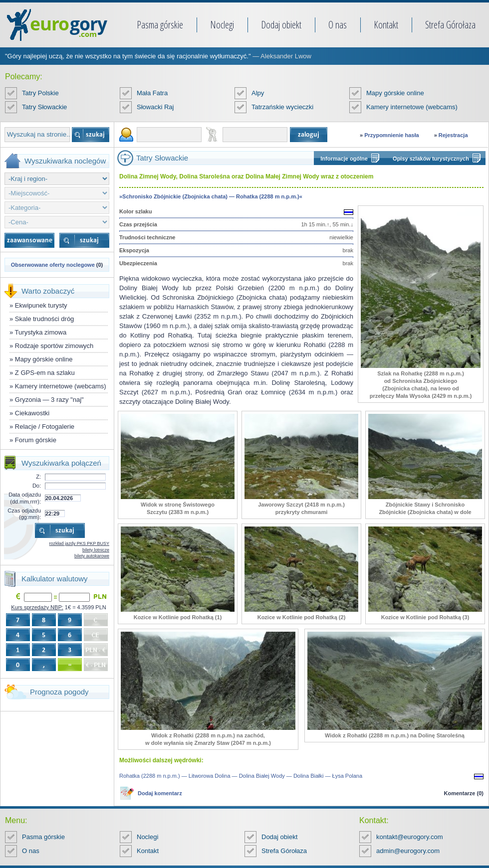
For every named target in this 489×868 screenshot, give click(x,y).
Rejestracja (453, 135)
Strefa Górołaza (450, 25)
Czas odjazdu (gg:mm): (24, 514)
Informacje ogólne (344, 159)
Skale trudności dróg (45, 319)
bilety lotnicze (96, 550)
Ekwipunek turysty (41, 305)
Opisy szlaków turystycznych (431, 159)
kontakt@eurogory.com (410, 837)
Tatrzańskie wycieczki (282, 107)
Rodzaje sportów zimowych (54, 346)
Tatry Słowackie (44, 107)
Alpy (258, 93)
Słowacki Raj (155, 107)
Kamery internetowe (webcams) (412, 107)
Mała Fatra (152, 93)
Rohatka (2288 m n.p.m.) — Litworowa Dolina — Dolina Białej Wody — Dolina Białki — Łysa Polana (241, 776)
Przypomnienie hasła (391, 135)
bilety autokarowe (92, 556)
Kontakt (386, 25)
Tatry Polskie (40, 93)
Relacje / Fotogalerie (45, 427)
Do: (37, 486)
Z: (38, 477)
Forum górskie (36, 440)
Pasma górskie (160, 25)
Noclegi (222, 25)
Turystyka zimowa (41, 332)
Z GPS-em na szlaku (45, 373)
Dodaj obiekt (281, 25)
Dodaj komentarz (160, 793)
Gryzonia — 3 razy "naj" (49, 400)
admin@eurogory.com (408, 851)
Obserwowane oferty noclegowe (53, 265)
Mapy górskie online (395, 93)
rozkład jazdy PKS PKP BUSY (79, 543)
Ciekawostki (32, 413)
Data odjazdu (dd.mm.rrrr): (25, 498)
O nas (338, 25)
